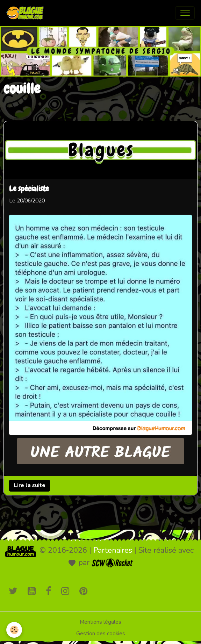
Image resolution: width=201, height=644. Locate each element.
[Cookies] (14, 630)
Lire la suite (30, 486)
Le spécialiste (29, 189)
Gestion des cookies (101, 634)
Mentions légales (100, 622)
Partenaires (113, 550)
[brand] (27, 13)
